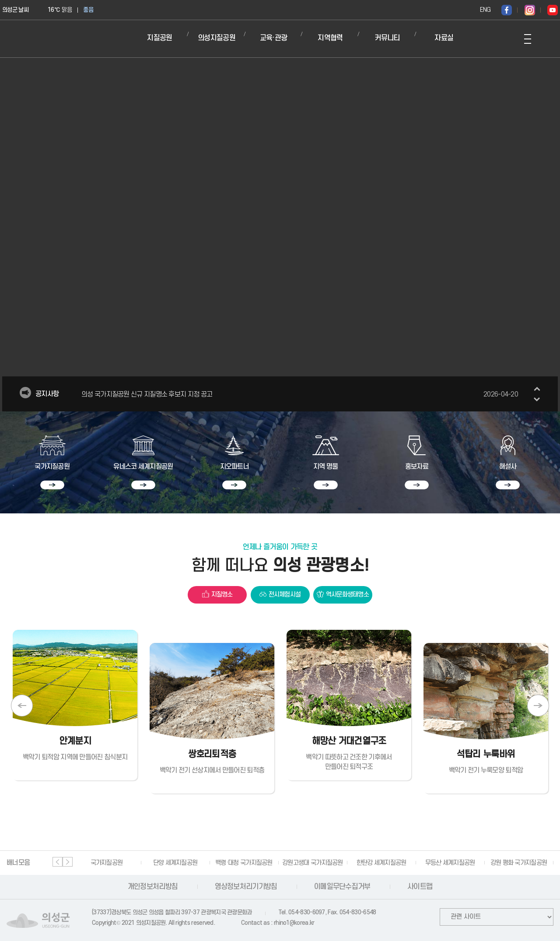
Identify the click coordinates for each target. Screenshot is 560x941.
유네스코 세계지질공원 (143, 467)
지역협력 (330, 38)
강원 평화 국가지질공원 (519, 863)
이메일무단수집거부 (342, 887)
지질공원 (159, 38)
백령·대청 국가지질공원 (244, 863)
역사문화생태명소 (347, 595)
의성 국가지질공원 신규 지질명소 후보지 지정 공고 (300, 394)
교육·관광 (274, 38)
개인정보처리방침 (153, 887)
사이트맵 (420, 887)
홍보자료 (417, 467)
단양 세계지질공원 (175, 863)
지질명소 (222, 595)
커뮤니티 (387, 38)
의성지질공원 (217, 38)
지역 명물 (326, 467)
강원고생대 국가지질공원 (313, 863)
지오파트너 (235, 467)
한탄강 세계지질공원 (381, 863)
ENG (485, 10)
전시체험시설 (285, 595)
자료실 (444, 38)
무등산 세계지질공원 (450, 863)
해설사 (508, 467)
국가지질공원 (52, 467)
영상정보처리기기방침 (246, 887)
